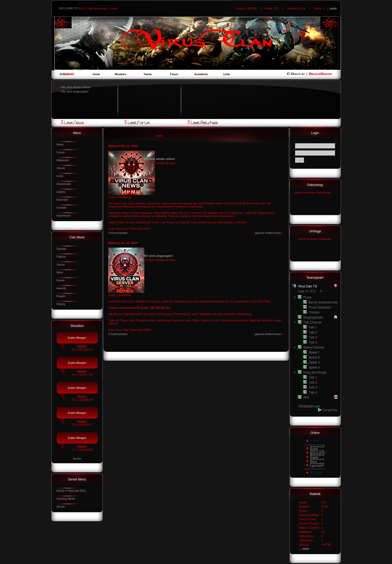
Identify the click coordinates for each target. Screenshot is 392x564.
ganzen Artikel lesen (269, 233)
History (61, 304)
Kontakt (61, 208)
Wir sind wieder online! (76, 87)
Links (60, 176)
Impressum (64, 215)
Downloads (64, 184)
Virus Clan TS (307, 286)
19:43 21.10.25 (317, 459)
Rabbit (314, 457)
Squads (61, 249)
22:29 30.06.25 (317, 464)
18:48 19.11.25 (317, 447)
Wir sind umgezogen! (75, 91)
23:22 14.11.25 (317, 451)
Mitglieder (63, 160)
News (60, 144)
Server (61, 507)
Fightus (61, 257)
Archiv (77, 459)
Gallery (61, 192)
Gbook (61, 168)
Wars (60, 272)
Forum (61, 152)
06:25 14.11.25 (317, 455)
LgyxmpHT (317, 466)
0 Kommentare (118, 233)
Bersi (313, 462)
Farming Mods (66, 499)
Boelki (314, 449)
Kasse (61, 280)
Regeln (61, 296)
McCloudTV (318, 453)
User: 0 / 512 (307, 291)
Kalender (62, 200)
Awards (61, 288)
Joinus (61, 264)
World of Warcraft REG (71, 491)
